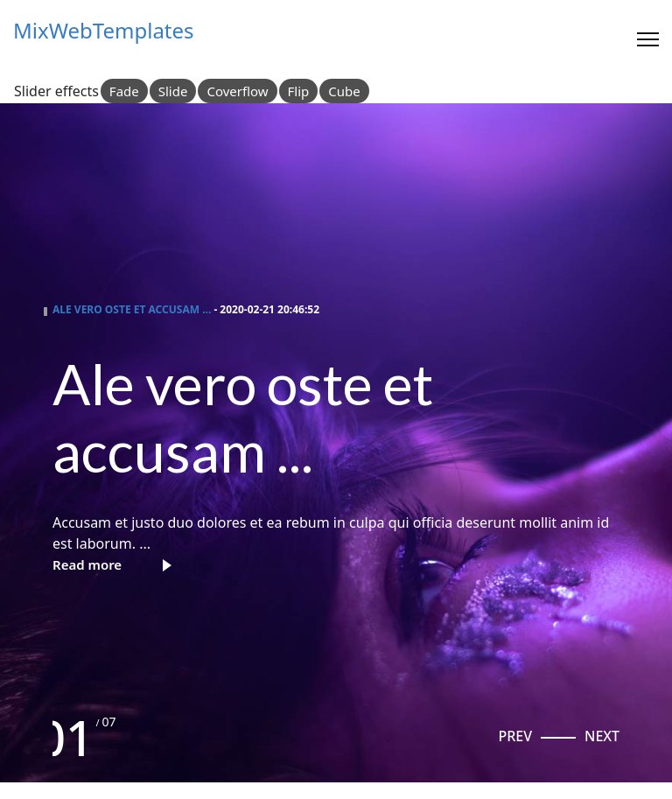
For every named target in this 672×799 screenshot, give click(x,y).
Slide (173, 91)
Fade (124, 91)
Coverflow (237, 91)
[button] (514, 736)
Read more (87, 564)
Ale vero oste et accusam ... (132, 309)
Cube (344, 91)
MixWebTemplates (104, 31)
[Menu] (648, 39)
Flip (299, 91)
